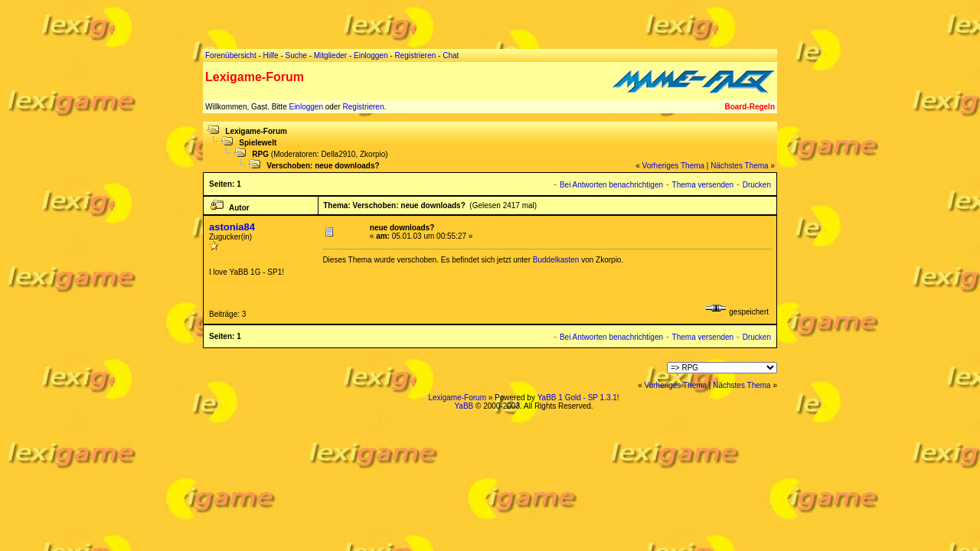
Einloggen (305, 107)
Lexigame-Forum (256, 131)
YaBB (464, 406)
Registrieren (364, 107)
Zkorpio (372, 154)
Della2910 (338, 154)
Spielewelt (258, 143)
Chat (451, 55)
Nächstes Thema (739, 166)
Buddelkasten (556, 260)
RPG (260, 154)
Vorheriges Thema (674, 166)
